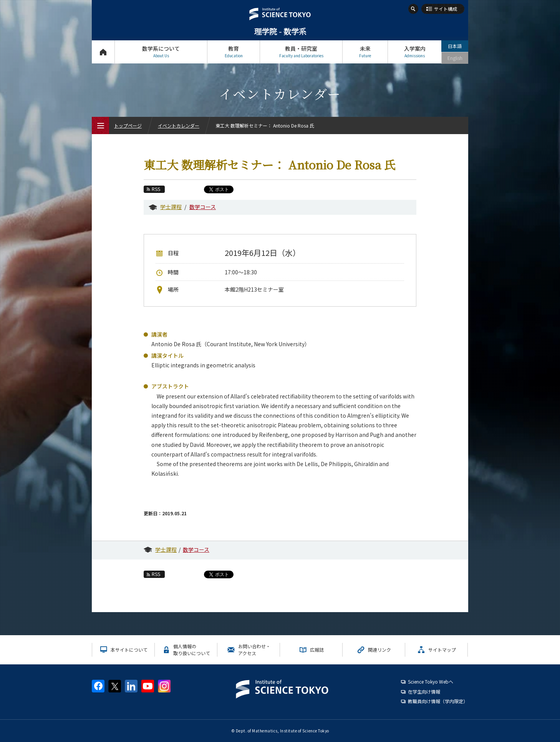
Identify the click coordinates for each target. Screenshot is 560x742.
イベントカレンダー (179, 125)
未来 (365, 52)
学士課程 (171, 207)
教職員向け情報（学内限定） (438, 701)
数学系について (161, 52)
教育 (234, 52)
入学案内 (415, 52)
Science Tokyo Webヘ (431, 681)
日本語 (455, 46)
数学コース (203, 207)
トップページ (103, 52)
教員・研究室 (301, 52)
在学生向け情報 (424, 691)
